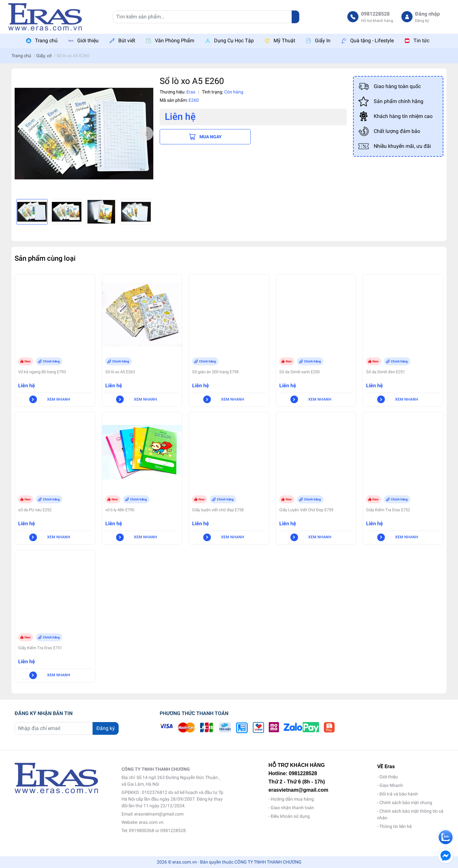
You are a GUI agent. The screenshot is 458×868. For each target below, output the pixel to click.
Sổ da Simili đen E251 (385, 372)
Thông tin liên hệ (396, 826)
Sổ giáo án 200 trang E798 (215, 372)
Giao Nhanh (391, 785)
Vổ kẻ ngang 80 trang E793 (42, 372)
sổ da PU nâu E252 (35, 510)
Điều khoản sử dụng (290, 816)
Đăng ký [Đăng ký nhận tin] (106, 728)
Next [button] (146, 134)
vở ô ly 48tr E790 (120, 510)
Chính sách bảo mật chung (406, 803)
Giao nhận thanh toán (292, 808)
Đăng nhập (427, 14)
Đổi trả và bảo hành (399, 794)
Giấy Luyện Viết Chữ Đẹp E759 (306, 510)
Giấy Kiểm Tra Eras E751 (40, 648)
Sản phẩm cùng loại (45, 258)
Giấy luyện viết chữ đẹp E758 (218, 510)
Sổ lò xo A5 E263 (120, 372)
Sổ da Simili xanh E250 (299, 372)
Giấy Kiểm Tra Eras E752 (388, 510)
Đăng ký (422, 21)
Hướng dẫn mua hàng (292, 799)
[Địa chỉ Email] (67, 728)
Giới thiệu (389, 777)
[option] (84, 134)
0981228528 (375, 14)
